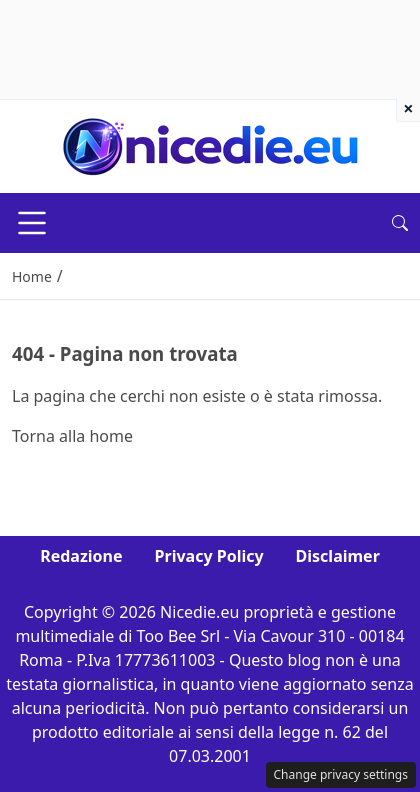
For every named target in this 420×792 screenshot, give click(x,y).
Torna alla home (72, 436)
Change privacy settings (341, 774)
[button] (400, 223)
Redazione (81, 556)
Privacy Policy (209, 556)
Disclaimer (338, 556)
